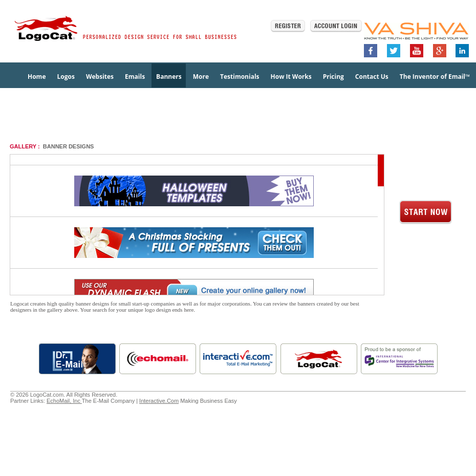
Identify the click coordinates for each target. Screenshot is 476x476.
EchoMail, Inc (64, 401)
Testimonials (240, 77)
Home (37, 77)
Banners (169, 77)
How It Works (291, 77)
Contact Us (372, 77)
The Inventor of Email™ (435, 77)
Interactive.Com (159, 401)
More (201, 77)
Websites (100, 77)
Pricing (333, 77)
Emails (135, 77)
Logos (66, 77)
